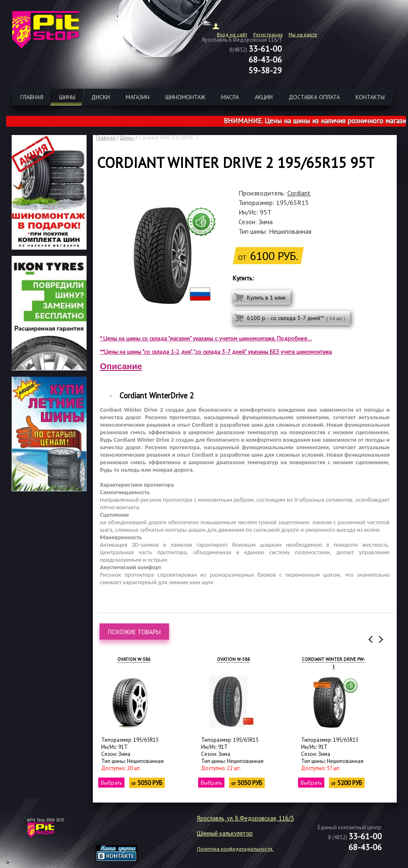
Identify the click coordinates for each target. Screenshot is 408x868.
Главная (106, 138)
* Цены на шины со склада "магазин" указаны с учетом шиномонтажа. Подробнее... (206, 338)
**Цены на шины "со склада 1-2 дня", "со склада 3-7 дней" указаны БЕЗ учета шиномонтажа (216, 352)
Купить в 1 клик (266, 298)
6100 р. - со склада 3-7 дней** (296, 318)
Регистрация (268, 34)
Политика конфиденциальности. (235, 849)
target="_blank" (127, 833)
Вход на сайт (232, 34)
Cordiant (299, 193)
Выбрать (112, 783)
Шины (127, 138)
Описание (121, 366)
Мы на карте (303, 34)
